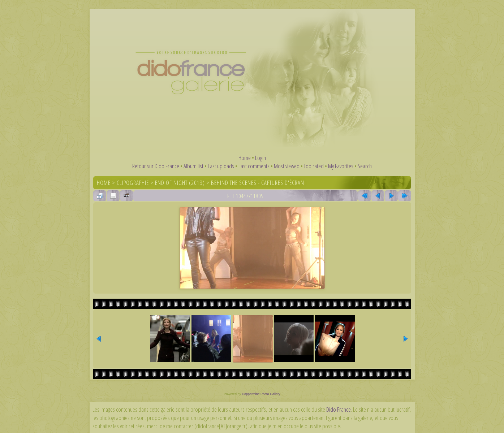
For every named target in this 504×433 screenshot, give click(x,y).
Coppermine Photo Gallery (261, 394)
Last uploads (221, 166)
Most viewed (287, 166)
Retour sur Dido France (156, 166)
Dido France (339, 409)
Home (245, 158)
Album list (193, 166)
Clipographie (133, 183)
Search (365, 166)
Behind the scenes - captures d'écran (258, 183)
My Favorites (341, 166)
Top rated (314, 166)
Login (260, 158)
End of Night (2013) (180, 183)
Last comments (254, 166)
